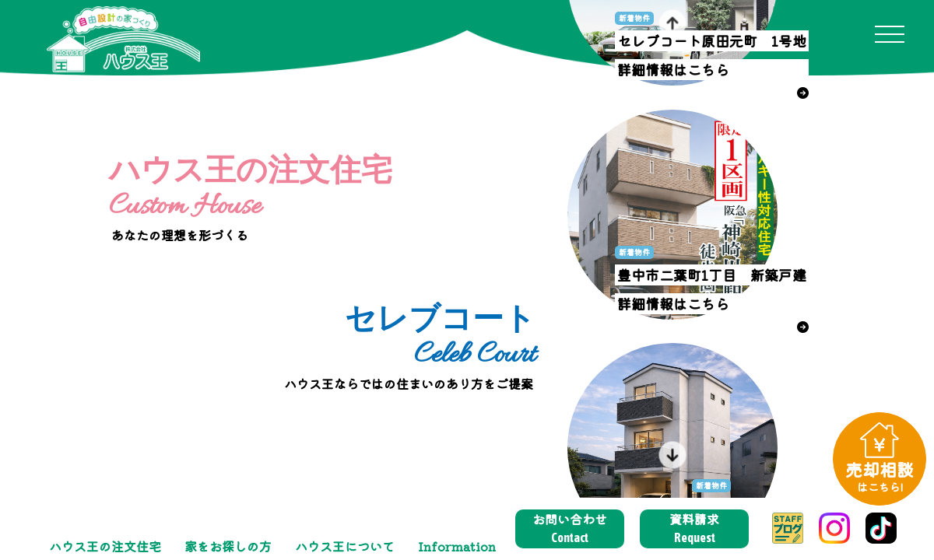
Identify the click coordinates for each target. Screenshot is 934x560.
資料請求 (694, 528)
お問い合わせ (570, 528)
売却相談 (880, 476)
